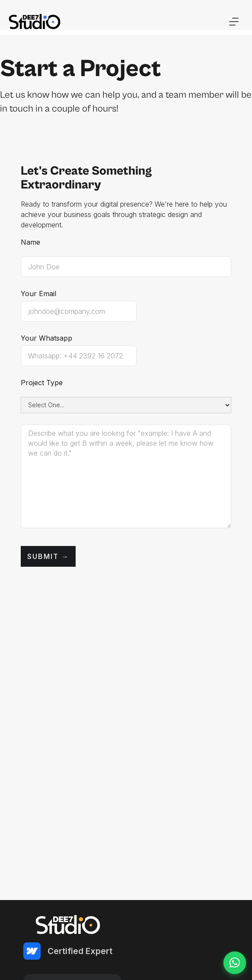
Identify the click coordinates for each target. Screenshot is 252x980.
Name (30, 242)
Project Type (42, 383)
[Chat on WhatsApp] (235, 963)
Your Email (38, 294)
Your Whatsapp (46, 338)
